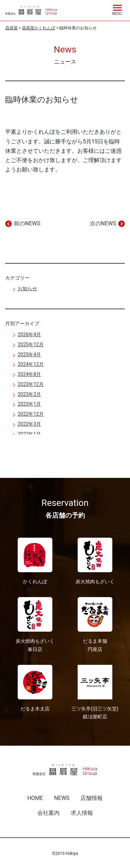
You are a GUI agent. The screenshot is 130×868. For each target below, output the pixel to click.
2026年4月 (29, 334)
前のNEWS (27, 223)
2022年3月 (29, 424)
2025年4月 (29, 355)
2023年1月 (29, 404)
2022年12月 (31, 414)
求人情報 (82, 813)
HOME (35, 798)
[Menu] (117, 9)
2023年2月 (29, 394)
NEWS (62, 798)
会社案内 (49, 813)
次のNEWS (103, 223)
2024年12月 (31, 364)
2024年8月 (29, 374)
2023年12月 (31, 384)
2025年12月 (31, 345)
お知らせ (27, 289)
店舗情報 (92, 798)
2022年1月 (29, 434)
